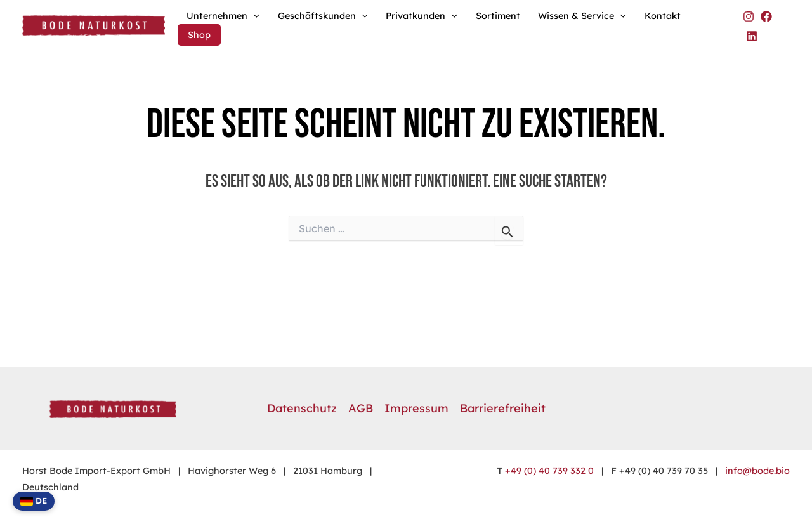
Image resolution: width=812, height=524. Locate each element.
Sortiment (498, 16)
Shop (199, 35)
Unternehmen (223, 16)
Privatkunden (422, 16)
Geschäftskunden (323, 16)
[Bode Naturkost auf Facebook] (766, 16)
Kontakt (663, 16)
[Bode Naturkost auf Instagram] (749, 16)
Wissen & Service (582, 16)
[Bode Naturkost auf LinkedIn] (752, 36)
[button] (253, 16)
